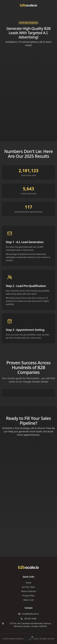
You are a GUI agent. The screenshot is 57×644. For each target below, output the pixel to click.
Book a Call (28, 600)
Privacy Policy (28, 596)
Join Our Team (28, 587)
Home (29, 583)
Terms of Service (28, 591)
